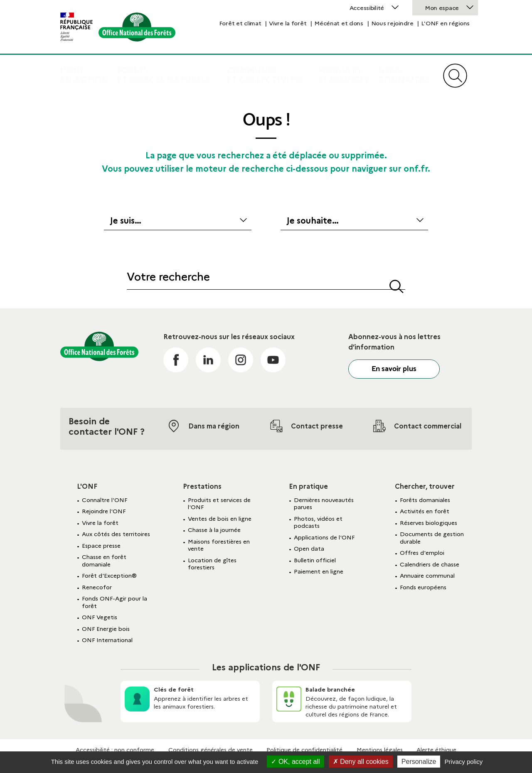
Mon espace (442, 8)
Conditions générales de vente (211, 750)
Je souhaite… (313, 221)
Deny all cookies (361, 762)
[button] (397, 285)
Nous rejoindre (392, 23)
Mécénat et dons (339, 23)
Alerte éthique (436, 750)
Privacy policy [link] (464, 762)
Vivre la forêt (288, 23)
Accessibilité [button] (367, 8)
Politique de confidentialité (304, 750)
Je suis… (126, 221)
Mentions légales (380, 750)
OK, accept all (295, 762)
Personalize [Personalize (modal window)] (419, 762)
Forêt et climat (240, 23)
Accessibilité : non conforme (115, 750)
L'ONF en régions (445, 23)
